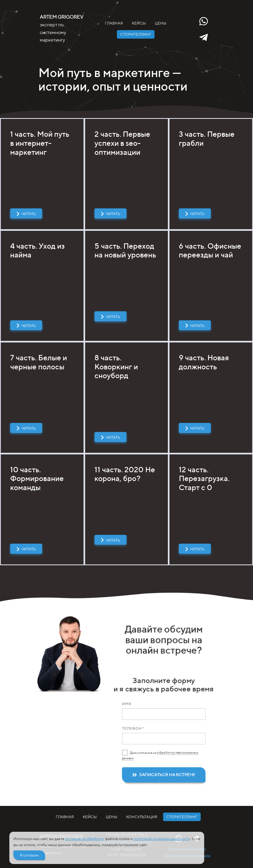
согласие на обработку (85, 839)
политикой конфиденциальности (162, 839)
